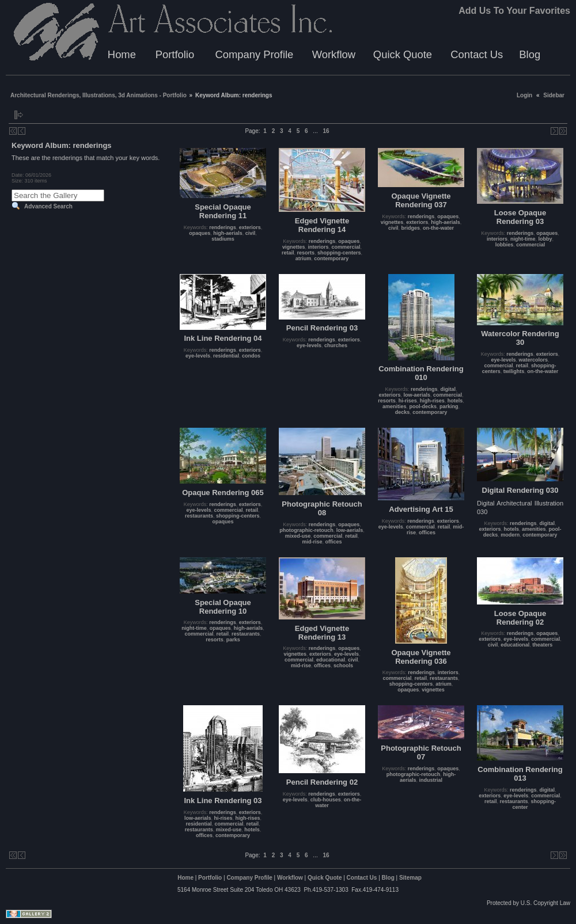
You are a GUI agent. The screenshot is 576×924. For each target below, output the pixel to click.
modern (510, 535)
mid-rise (312, 542)
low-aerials (417, 395)
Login (524, 95)
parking (449, 406)
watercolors (534, 360)
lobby (545, 239)
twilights (514, 371)
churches (336, 345)
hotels (455, 401)
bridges (411, 228)
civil (251, 233)
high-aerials (228, 233)
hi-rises (408, 401)
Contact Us (477, 54)
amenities (395, 406)
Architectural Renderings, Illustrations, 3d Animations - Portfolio (98, 95)
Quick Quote (403, 54)
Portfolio (175, 54)
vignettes (294, 247)
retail (288, 253)
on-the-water (438, 228)
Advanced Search (48, 206)
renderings (223, 227)
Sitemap (410, 878)
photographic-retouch (306, 530)
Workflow (334, 54)
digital (448, 389)
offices (334, 542)
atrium (304, 258)
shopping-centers (339, 253)
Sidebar (554, 95)
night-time (523, 239)
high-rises (432, 401)
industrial (431, 780)
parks (233, 640)
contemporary (331, 258)
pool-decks (423, 406)
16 (326, 131)
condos (251, 356)
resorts (306, 253)
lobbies (505, 245)
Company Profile (254, 54)
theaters (542, 645)
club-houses (326, 800)
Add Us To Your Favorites (514, 11)
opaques (200, 233)
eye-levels (198, 356)
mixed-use (298, 536)
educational (331, 660)
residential (226, 356)
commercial (346, 247)
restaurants (199, 516)
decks (403, 412)
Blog (530, 54)
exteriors (250, 227)
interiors (318, 247)
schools (343, 666)
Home (122, 54)
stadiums (223, 239)
